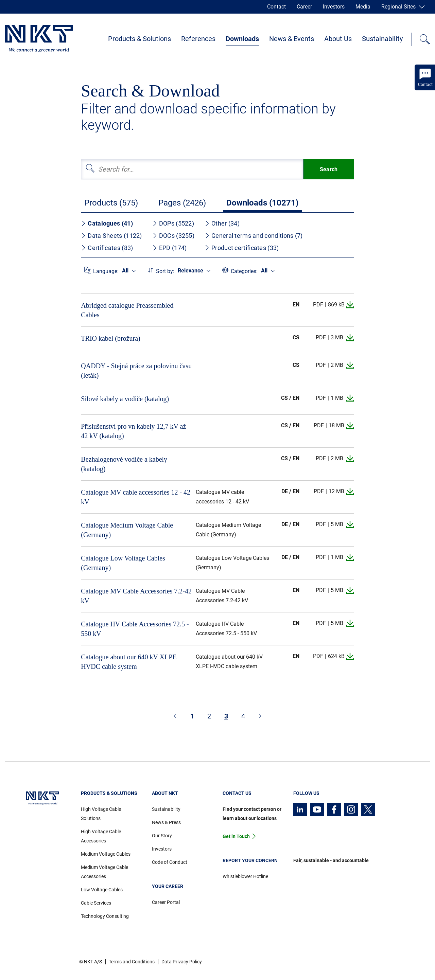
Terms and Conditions (132, 962)
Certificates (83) (107, 248)
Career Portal (166, 902)
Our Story (162, 836)
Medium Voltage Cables (106, 854)
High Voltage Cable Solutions (101, 814)
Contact (276, 7)
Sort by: (165, 271)
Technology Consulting (105, 916)
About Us (338, 39)
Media (363, 7)
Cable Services (96, 903)
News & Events (292, 39)
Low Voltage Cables (102, 890)
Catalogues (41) (107, 223)
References (198, 39)
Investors (334, 7)
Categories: (244, 271)
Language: (106, 271)
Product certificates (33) (242, 248)
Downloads (242, 39)
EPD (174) (170, 248)
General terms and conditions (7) (254, 236)
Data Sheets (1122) (111, 236)
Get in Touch (236, 836)
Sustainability (382, 39)
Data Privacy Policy (182, 962)
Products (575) (111, 203)
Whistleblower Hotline (245, 876)
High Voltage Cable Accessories (101, 836)
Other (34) (222, 223)
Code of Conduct (170, 862)
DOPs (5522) (173, 223)
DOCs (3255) (173, 236)
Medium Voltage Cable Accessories (105, 872)
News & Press (166, 822)
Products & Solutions (140, 39)
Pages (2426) (182, 203)
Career (304, 7)
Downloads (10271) (262, 203)
